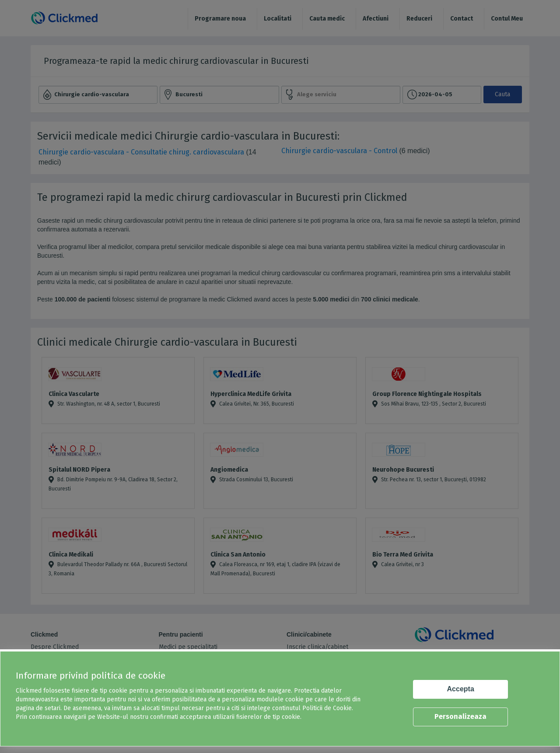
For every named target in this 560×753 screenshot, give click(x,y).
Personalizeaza (460, 716)
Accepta (461, 689)
